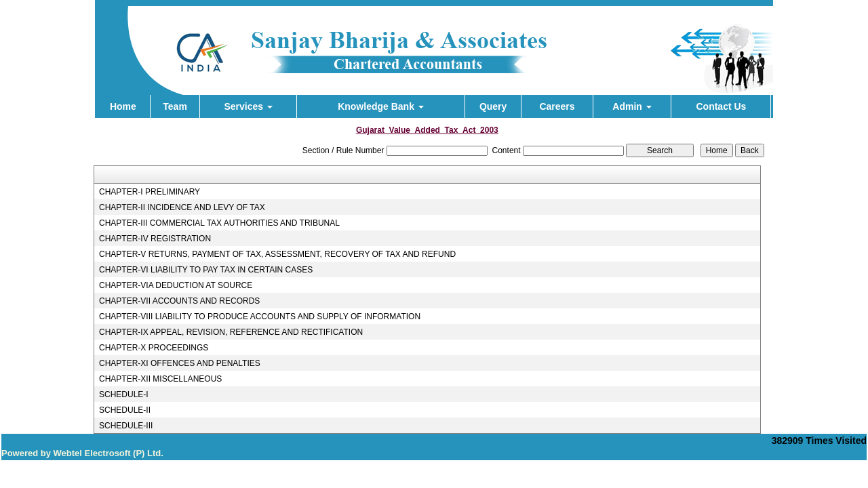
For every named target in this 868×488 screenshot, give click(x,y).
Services (248, 106)
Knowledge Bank (381, 106)
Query (493, 106)
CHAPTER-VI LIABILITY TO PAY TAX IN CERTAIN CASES (206, 270)
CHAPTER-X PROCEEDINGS (154, 348)
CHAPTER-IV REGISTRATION (155, 239)
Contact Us (721, 106)
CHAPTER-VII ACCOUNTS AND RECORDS (179, 301)
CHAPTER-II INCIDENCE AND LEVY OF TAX (182, 207)
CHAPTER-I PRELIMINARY (150, 192)
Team (175, 106)
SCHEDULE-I (124, 394)
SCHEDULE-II (125, 410)
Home (123, 106)
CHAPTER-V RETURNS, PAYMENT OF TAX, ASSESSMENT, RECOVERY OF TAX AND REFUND (277, 254)
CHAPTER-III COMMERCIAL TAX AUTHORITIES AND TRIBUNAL (219, 223)
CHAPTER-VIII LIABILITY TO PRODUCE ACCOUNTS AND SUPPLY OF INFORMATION (260, 317)
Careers (557, 106)
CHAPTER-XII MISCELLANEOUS (160, 379)
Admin (632, 106)
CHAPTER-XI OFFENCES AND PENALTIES (180, 363)
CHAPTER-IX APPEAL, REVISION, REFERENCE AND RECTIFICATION (231, 332)
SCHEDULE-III (126, 426)
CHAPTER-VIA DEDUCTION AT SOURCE (176, 285)
